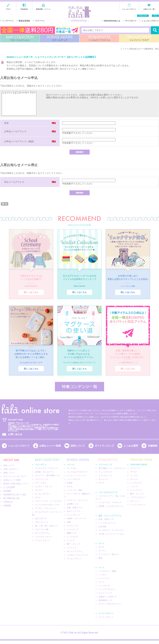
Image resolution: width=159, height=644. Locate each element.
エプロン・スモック (44, 486)
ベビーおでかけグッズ (108, 492)
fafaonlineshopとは (112, 21)
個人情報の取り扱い (12, 498)
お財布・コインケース (76, 518)
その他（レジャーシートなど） (112, 534)
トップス (134, 476)
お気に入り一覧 (149, 9)
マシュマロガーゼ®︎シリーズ (47, 505)
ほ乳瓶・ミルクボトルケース (111, 506)
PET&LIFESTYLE (99, 38)
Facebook (24, 9)
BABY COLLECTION (20, 38)
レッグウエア (73, 537)
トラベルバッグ (105, 476)
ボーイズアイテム (43, 533)
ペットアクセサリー (107, 589)
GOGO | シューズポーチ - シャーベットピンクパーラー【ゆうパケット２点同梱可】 (52, 57)
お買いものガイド (11, 469)
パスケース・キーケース (77, 500)
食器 (100, 558)
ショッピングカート (129, 9)
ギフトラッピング (104, 446)
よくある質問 (131, 446)
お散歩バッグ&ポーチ (108, 597)
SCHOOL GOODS (60, 38)
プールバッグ (73, 526)
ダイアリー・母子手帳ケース (47, 476)
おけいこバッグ (73, 511)
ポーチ (101, 483)
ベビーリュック (42, 479)
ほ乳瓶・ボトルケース (45, 472)
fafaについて (9, 465)
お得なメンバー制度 (50, 446)
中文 (155, 16)
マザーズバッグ (42, 522)
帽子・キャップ (73, 544)
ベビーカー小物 (42, 529)
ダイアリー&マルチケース (110, 604)
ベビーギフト (41, 465)
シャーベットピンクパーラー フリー (19, 93)
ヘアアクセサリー (138, 497)
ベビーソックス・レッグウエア (48, 501)
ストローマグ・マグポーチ (110, 502)
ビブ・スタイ (41, 483)
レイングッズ (73, 529)
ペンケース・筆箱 (74, 490)
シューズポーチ (73, 479)
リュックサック (73, 515)
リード (101, 582)
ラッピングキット (43, 540)
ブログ (8, 9)
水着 (69, 522)
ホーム (101, 543)
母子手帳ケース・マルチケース (112, 468)
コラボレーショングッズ (77, 555)
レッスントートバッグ (76, 476)
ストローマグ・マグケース (46, 468)
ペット (101, 567)
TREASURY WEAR (139, 38)
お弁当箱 (102, 527)
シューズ (71, 540)
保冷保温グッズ (105, 600)
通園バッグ (72, 533)
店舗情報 (152, 446)
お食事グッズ (73, 504)
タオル (38, 497)
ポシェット (103, 479)
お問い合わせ (15, 434)
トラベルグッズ (105, 465)
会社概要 (7, 491)
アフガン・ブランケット (46, 508)
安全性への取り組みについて (16, 484)
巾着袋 (70, 483)
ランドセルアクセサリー (77, 472)
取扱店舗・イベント (43, 9)
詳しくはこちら (31, 292)
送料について (78, 446)
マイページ (40, 21)
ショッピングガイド (150, 21)
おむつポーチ (41, 518)
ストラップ (72, 548)
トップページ (8, 21)
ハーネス (102, 575)
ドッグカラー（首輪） (108, 571)
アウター (134, 472)
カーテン (102, 551)
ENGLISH (143, 16)
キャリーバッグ (105, 593)
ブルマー (39, 490)
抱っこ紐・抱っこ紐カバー (46, 526)
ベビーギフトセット (44, 537)
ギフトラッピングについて (15, 476)
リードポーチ (104, 586)
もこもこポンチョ (43, 494)
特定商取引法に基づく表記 (15, 495)
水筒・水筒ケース (74, 508)
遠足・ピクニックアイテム (110, 516)
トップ (123, 49)
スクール (71, 465)
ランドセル (72, 468)
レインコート (104, 578)
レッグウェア (136, 483)
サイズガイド (131, 21)
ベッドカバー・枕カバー (109, 554)
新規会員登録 (24, 21)
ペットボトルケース (107, 523)
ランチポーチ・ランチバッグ (111, 530)
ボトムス (134, 479)
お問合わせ (8, 502)
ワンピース (135, 468)
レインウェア (136, 490)
